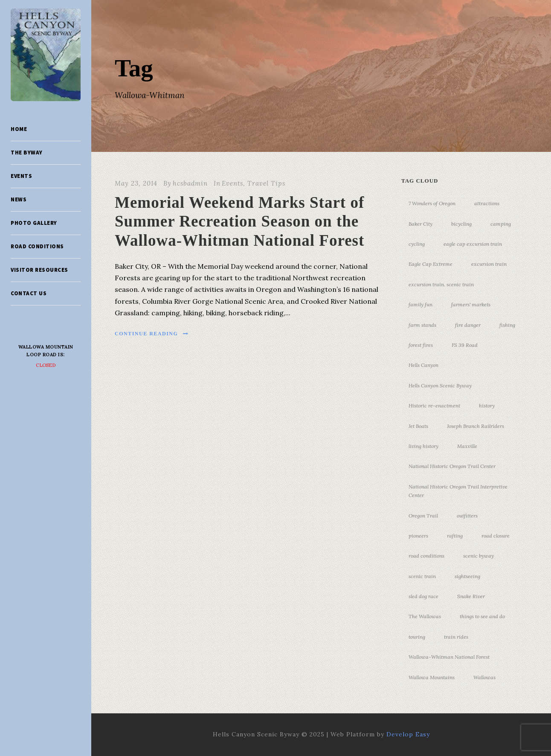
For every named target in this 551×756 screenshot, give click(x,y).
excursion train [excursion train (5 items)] (489, 264)
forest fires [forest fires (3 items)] (421, 345)
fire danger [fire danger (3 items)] (468, 325)
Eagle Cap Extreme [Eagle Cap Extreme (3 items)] (431, 264)
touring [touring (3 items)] (417, 637)
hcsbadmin (190, 183)
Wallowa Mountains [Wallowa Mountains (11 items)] (432, 677)
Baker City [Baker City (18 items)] (420, 224)
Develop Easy (408, 734)
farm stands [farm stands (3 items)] (422, 325)
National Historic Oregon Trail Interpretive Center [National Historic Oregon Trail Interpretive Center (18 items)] (458, 491)
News (19, 199)
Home (19, 129)
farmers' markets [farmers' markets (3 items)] (471, 304)
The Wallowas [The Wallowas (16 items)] (425, 616)
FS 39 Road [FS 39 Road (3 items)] (465, 345)
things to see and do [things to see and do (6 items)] (482, 616)
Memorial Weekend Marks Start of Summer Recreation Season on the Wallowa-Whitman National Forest (239, 221)
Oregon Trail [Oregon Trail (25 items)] (423, 516)
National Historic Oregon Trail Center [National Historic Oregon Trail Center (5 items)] (452, 466)
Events (21, 176)
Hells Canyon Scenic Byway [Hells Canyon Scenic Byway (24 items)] (440, 385)
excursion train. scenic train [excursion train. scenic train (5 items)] (441, 284)
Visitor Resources (39, 270)
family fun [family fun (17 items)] (420, 304)
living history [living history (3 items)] (423, 446)
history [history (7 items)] (487, 406)
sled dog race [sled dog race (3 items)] (423, 596)
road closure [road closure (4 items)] (496, 536)
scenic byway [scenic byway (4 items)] (478, 556)
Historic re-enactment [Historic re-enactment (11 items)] (434, 406)
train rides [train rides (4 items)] (456, 637)
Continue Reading (152, 334)
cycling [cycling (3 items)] (417, 244)
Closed (46, 365)
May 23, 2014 (136, 183)
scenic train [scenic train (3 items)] (422, 576)
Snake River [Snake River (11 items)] (471, 596)
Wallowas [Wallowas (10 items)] (484, 677)
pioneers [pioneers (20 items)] (418, 536)
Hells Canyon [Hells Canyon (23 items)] (423, 365)
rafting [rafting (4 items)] (455, 536)
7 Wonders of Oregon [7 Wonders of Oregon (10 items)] (432, 203)
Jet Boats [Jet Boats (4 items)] (418, 426)
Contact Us (29, 293)
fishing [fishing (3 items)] (507, 325)
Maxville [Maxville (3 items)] (467, 446)
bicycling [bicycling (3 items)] (461, 224)
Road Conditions (37, 246)
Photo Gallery (34, 223)
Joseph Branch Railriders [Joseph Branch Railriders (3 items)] (476, 426)
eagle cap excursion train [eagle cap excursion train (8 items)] (473, 244)
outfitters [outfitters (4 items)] (467, 516)
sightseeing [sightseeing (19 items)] (467, 576)
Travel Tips (266, 183)
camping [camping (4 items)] (501, 224)
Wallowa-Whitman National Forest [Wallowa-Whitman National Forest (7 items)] (449, 657)
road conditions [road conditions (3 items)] (426, 556)
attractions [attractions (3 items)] (487, 203)
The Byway (27, 153)
